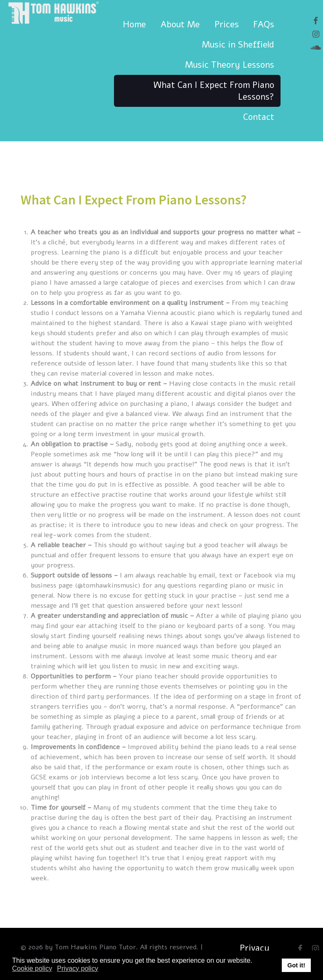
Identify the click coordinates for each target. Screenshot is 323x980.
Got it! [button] (296, 965)
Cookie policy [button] (32, 968)
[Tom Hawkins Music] (53, 19)
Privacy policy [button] (78, 968)
